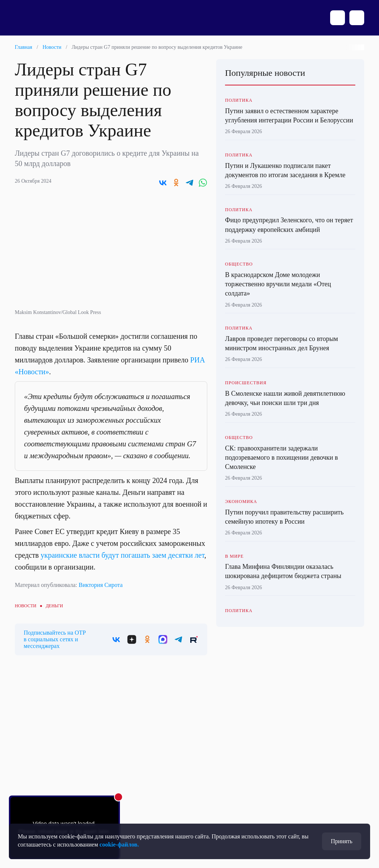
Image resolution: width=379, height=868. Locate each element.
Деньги (54, 606)
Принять (342, 841)
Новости (52, 47)
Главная (24, 47)
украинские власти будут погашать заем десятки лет (123, 555)
